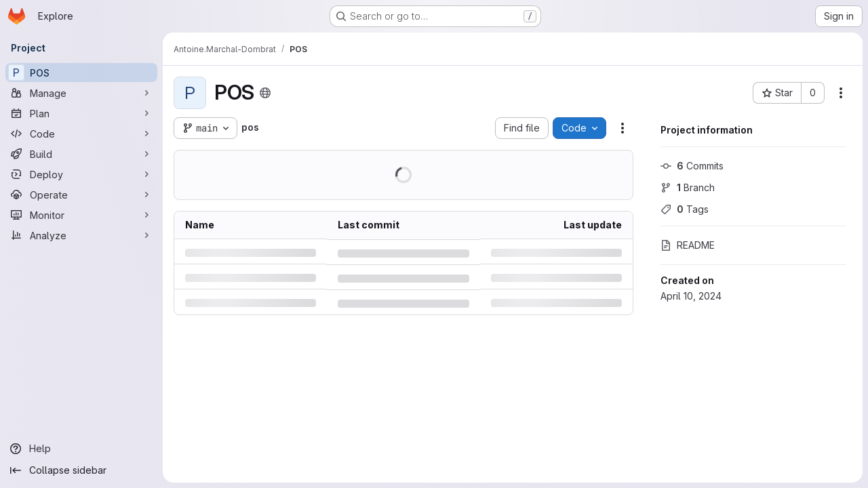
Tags (685, 209)
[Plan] (81, 113)
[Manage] (81, 93)
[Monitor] (81, 215)
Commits (692, 166)
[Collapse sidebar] (81, 470)
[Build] (81, 154)
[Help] (81, 449)
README (688, 245)
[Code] (81, 134)
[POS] (81, 73)
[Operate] (81, 195)
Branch (688, 187)
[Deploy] (81, 174)
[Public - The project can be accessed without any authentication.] (265, 93)
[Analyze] (81, 235)
